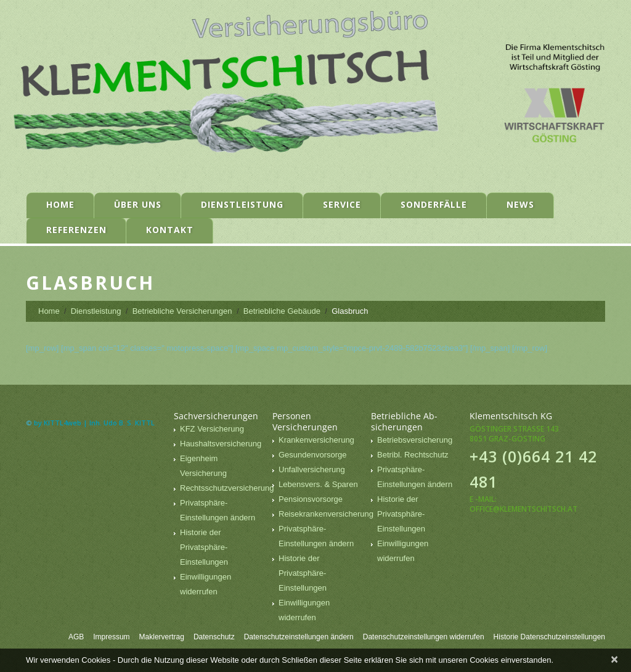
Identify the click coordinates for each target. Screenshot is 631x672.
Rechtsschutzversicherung (227, 488)
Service (342, 204)
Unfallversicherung (312, 469)
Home (60, 204)
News (520, 204)
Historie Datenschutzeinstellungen (549, 637)
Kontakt (170, 230)
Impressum (111, 637)
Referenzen (76, 230)
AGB (76, 637)
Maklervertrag (162, 637)
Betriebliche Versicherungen (182, 311)
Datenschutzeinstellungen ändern (299, 637)
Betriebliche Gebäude (282, 311)
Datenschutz (214, 637)
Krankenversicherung (316, 440)
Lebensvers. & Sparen (318, 484)
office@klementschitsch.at (523, 509)
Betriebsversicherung (415, 440)
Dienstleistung (242, 204)
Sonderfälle (434, 204)
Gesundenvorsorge (313, 455)
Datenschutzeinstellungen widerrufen (424, 637)
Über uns (138, 204)
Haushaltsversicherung (221, 444)
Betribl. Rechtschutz (413, 455)
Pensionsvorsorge (311, 499)
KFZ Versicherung (212, 429)
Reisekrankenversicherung (326, 514)
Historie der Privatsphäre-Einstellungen (204, 547)
